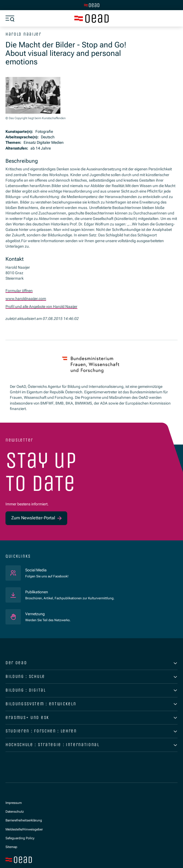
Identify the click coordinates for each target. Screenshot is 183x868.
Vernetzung (35, 613)
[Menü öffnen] (10, 19)
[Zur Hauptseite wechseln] (92, 5)
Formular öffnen (19, 290)
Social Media (47, 569)
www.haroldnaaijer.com (26, 298)
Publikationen (37, 591)
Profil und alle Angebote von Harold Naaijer (41, 306)
